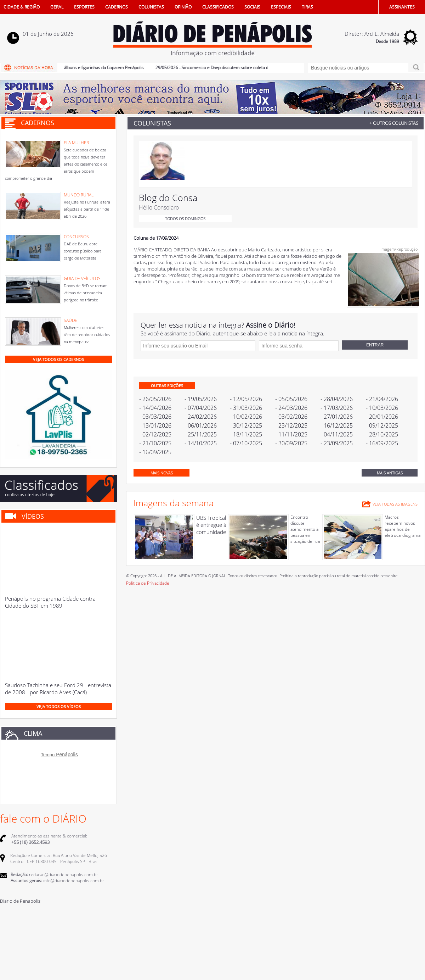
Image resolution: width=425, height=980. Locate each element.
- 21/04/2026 (382, 399)
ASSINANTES (402, 7)
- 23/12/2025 (291, 425)
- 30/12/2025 (246, 425)
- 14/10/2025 (201, 443)
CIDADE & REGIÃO (22, 7)
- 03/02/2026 (291, 417)
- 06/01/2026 (201, 425)
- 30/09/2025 (291, 443)
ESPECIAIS (281, 7)
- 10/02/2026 (246, 417)
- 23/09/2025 (337, 443)
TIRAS (307, 7)
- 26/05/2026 (155, 399)
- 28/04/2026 (337, 399)
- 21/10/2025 (155, 443)
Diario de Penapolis (20, 901)
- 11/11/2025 (291, 434)
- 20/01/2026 (382, 417)
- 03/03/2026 (155, 417)
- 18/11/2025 (246, 434)
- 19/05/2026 (201, 399)
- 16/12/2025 (337, 425)
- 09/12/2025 (382, 425)
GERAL (57, 7)
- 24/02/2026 (201, 417)
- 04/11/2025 (337, 434)
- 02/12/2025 (155, 434)
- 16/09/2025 (382, 443)
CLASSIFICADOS (218, 7)
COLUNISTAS (151, 7)
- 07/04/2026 (201, 408)
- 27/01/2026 (337, 417)
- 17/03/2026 (337, 408)
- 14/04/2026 (155, 408)
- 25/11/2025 (201, 434)
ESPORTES (84, 7)
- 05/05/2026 (291, 399)
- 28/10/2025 (382, 434)
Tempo (48, 755)
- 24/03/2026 (291, 408)
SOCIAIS (252, 7)
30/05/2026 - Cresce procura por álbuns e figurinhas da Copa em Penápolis (78, 68)
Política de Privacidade (148, 583)
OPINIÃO (183, 7)
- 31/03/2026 (246, 408)
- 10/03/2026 (382, 408)
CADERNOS (117, 7)
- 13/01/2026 (155, 425)
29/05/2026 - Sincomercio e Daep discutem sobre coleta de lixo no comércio (236, 68)
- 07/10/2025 (246, 443)
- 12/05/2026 (246, 399)
